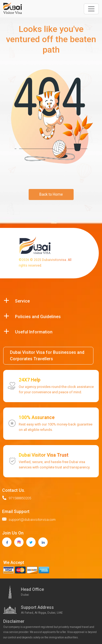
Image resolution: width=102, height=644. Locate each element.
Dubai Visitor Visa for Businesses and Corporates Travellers (47, 356)
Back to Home (51, 194)
